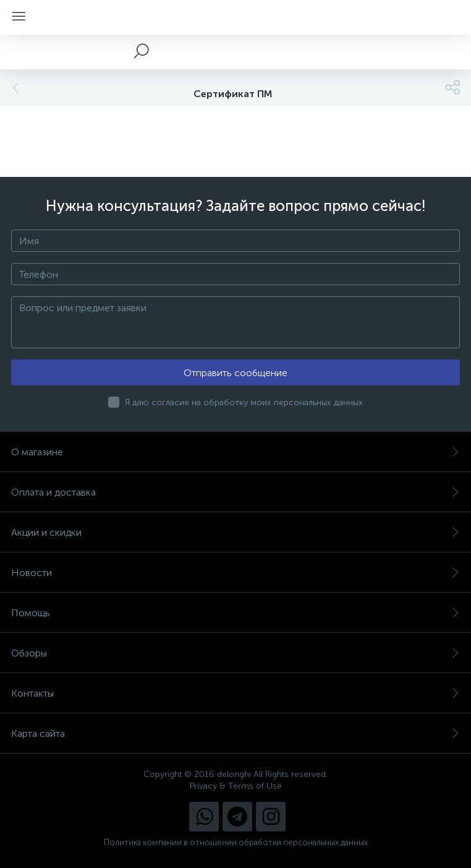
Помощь (235, 613)
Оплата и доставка (235, 492)
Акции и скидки (235, 532)
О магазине (235, 452)
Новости (235, 573)
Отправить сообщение (235, 373)
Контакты (235, 693)
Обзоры (235, 653)
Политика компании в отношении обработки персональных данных (236, 842)
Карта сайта (235, 733)
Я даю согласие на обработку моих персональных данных (244, 402)
